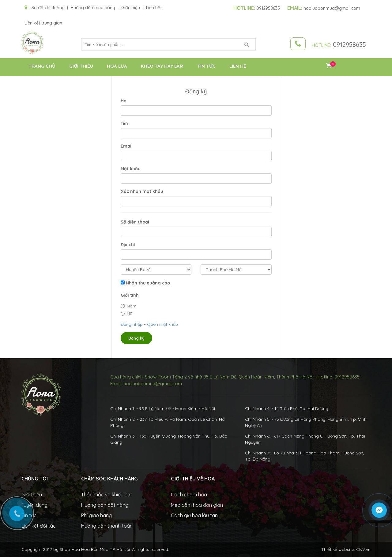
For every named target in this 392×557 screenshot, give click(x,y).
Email (127, 146)
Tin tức (206, 66)
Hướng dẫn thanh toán (107, 526)
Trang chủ (42, 66)
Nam (129, 306)
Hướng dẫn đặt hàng (105, 505)
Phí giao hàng (96, 515)
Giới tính (130, 295)
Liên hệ (153, 8)
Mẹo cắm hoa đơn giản (197, 505)
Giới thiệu (131, 8)
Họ (124, 101)
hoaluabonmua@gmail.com (324, 8)
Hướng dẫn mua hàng (93, 8)
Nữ (126, 314)
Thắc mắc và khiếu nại (106, 495)
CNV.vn (363, 549)
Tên (124, 123)
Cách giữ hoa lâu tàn (194, 515)
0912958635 (257, 8)
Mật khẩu (131, 169)
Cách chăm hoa (189, 495)
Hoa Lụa (117, 66)
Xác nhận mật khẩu (142, 191)
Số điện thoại (135, 222)
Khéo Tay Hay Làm (162, 66)
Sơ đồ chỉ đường (45, 8)
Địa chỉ (128, 245)
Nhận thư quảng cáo (148, 283)
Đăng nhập (132, 324)
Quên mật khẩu (162, 324)
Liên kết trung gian (43, 23)
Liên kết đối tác (39, 526)
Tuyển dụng (34, 505)
